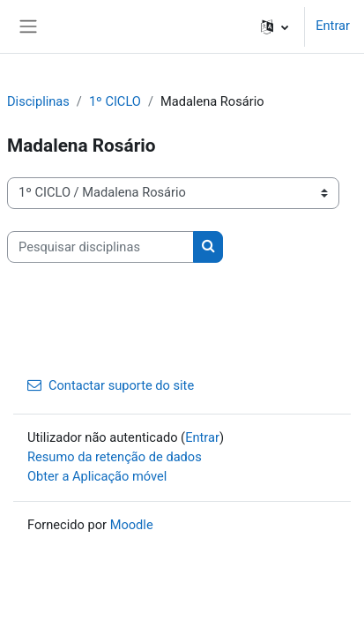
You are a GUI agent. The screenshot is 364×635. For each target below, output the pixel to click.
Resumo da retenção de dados (115, 457)
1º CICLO (115, 101)
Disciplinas (38, 101)
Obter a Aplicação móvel (97, 476)
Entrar (333, 26)
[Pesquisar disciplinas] (100, 247)
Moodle (132, 525)
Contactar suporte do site (111, 385)
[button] (275, 26)
